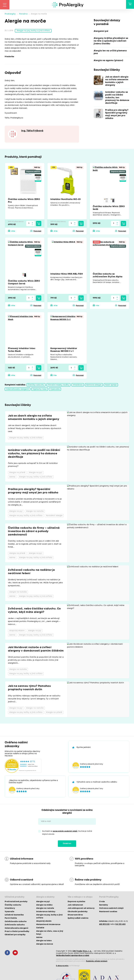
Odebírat (67, 844)
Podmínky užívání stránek (97, 962)
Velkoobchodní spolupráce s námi (73, 956)
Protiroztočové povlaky (16, 902)
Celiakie (40, 929)
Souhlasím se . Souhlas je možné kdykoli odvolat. (67, 833)
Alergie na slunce (45, 945)
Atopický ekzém (44, 922)
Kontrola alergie (94, 386)
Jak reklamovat (75, 906)
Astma (39, 938)
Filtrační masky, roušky (58, 386)
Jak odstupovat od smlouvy (81, 909)
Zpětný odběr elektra (78, 919)
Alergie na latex (44, 941)
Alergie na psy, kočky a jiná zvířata (33, 31)
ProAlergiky (10, 14)
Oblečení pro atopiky (15, 935)
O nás (102, 902)
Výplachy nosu (40, 390)
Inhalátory (78, 386)
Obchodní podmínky (78, 912)
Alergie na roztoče (45, 909)
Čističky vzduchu (36, 386)
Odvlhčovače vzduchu (16, 922)
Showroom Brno (75, 916)
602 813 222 (104, 925)
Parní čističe (11, 919)
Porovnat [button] (37, 232)
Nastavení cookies (108, 912)
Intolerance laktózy (46, 912)
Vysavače (55, 390)
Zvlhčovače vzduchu (15, 926)
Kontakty (104, 906)
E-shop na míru (62, 967)
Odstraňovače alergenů (17, 390)
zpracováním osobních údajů (65, 832)
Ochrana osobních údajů (111, 909)
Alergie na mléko (44, 906)
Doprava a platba (76, 902)
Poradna (23, 14)
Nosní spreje (111, 386)
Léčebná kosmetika (14, 916)
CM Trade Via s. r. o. (82, 952)
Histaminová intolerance (48, 925)
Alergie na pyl (43, 902)
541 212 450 (120, 925)
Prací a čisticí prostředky (17, 932)
